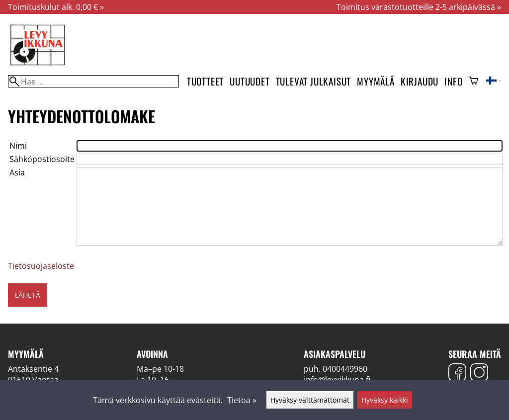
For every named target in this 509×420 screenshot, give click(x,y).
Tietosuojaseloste (41, 266)
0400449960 (345, 369)
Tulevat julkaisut (314, 81)
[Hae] (93, 81)
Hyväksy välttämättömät (310, 400)
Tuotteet (205, 81)
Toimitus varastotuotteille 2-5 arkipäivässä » (419, 7)
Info (453, 81)
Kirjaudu (420, 81)
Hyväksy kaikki (385, 400)
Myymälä (376, 81)
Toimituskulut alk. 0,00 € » (56, 7)
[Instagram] (479, 374)
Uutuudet (250, 81)
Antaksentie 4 (33, 369)
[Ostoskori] (473, 82)
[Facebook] (457, 374)
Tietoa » (242, 400)
